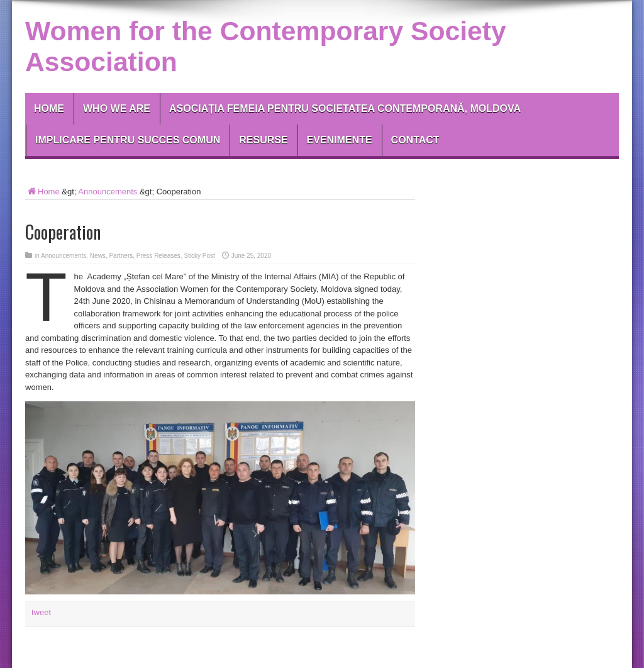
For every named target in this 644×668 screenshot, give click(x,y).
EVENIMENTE (340, 140)
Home (49, 109)
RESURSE (263, 140)
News (98, 256)
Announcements (108, 192)
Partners (121, 256)
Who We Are (117, 109)
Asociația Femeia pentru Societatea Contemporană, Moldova (345, 109)
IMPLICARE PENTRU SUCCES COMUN (128, 140)
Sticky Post (199, 256)
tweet (41, 612)
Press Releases (158, 256)
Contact (415, 140)
